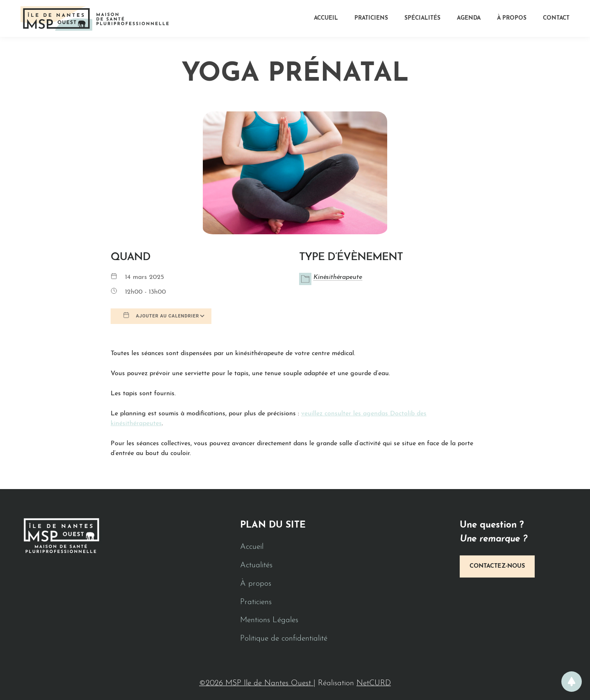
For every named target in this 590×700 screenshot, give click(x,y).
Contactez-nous (497, 566)
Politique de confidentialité (284, 639)
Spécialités (422, 18)
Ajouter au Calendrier (161, 315)
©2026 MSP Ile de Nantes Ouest (256, 683)
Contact (556, 18)
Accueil (326, 18)
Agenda (469, 18)
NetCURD (374, 683)
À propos (512, 18)
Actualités (256, 565)
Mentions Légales (269, 620)
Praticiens (371, 18)
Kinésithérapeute (338, 277)
